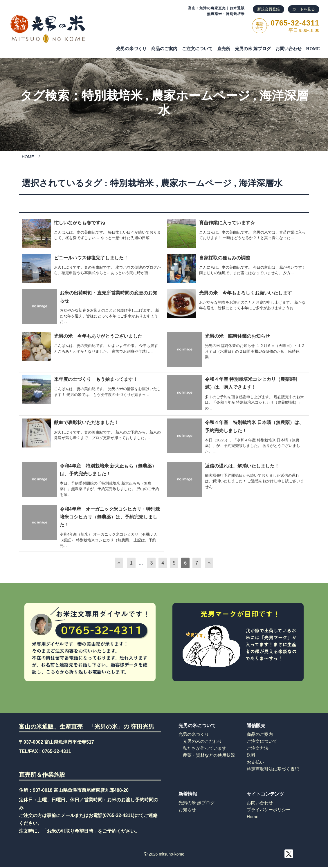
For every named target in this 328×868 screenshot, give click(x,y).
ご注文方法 (258, 748)
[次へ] (209, 563)
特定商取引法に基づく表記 (273, 769)
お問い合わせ (289, 49)
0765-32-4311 (57, 751)
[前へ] (119, 563)
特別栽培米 (112, 96)
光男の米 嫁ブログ (253, 49)
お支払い (255, 762)
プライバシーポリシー (268, 810)
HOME (313, 49)
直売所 (224, 49)
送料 (251, 755)
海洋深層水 (261, 183)
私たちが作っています (205, 748)
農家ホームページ (201, 96)
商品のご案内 (164, 49)
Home (253, 817)
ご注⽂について (197, 49)
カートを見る (304, 9)
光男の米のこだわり (202, 741)
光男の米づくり (131, 49)
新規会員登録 (268, 9)
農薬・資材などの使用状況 (209, 755)
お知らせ (187, 810)
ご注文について (262, 741)
